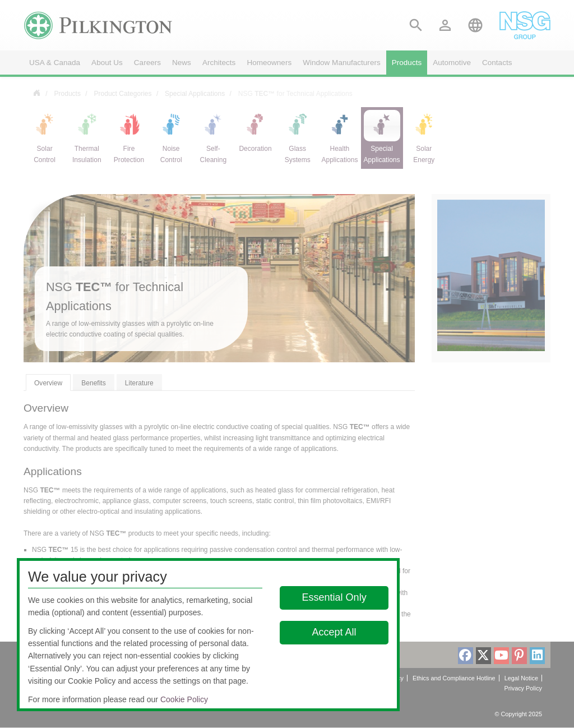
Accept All (334, 632)
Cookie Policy (184, 699)
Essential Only (334, 597)
